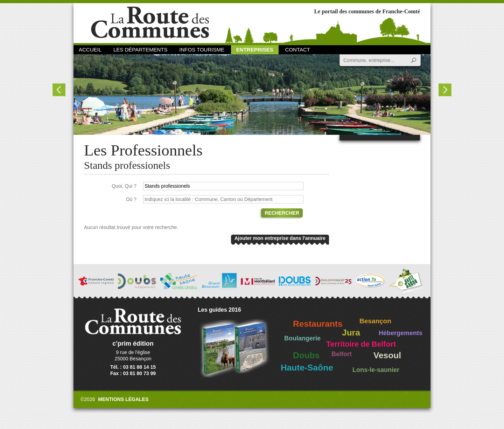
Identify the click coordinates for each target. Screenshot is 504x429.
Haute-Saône (307, 368)
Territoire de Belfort (361, 344)
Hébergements (401, 333)
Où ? (131, 199)
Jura (351, 333)
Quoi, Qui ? (124, 186)
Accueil (90, 50)
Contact (298, 50)
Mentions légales (123, 399)
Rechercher (282, 213)
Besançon (375, 321)
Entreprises (255, 50)
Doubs (306, 355)
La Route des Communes (150, 23)
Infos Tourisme (202, 50)
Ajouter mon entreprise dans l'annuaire (280, 238)
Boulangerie (302, 338)
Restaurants (318, 324)
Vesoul (387, 355)
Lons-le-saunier (376, 370)
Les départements (140, 50)
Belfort (342, 354)
